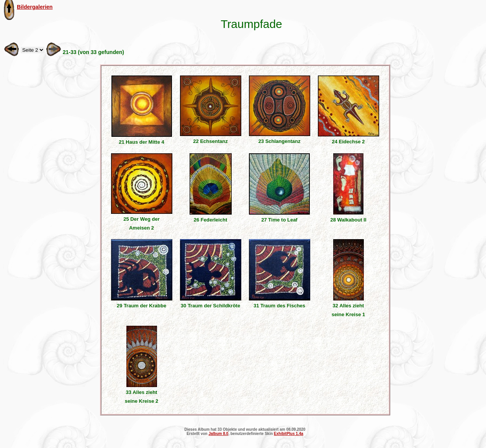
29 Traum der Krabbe (142, 306)
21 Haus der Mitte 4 (142, 142)
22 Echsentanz (210, 141)
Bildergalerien (35, 7)
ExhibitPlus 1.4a (289, 434)
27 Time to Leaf (279, 220)
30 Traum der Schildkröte (210, 306)
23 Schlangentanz (280, 141)
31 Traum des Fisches (279, 306)
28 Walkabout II (348, 220)
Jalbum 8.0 (218, 434)
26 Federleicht (210, 220)
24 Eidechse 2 (349, 142)
